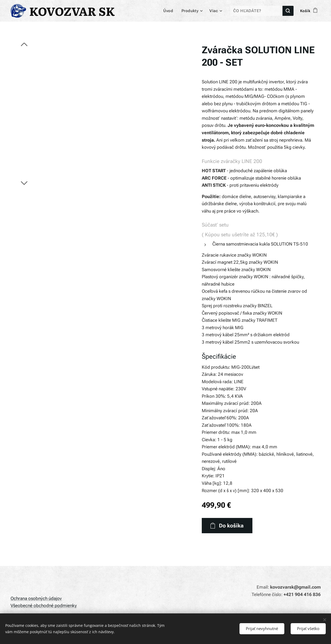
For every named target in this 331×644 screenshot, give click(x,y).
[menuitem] (171, 11)
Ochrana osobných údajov (36, 598)
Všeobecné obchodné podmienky (44, 605)
